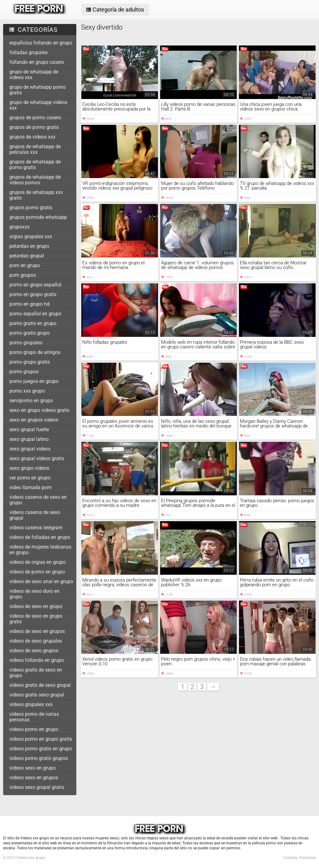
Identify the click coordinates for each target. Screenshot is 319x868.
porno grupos (24, 372)
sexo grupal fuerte (29, 429)
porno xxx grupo (27, 391)
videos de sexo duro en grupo (34, 594)
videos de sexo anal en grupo (41, 581)
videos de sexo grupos (34, 651)
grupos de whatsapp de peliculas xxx (35, 149)
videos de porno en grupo (37, 572)
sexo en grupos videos (34, 420)
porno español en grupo (35, 314)
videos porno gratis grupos (39, 758)
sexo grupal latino (29, 439)
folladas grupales (29, 52)
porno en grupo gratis (33, 294)
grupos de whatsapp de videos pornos (35, 180)
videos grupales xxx (31, 704)
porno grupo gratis (30, 362)
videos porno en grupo (34, 729)
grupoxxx (19, 227)
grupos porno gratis (31, 208)
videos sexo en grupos (34, 778)
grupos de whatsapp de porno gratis (35, 165)
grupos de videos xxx (32, 137)
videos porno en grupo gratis (41, 739)
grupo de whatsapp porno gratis (38, 90)
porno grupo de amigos (35, 352)
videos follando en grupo (37, 660)
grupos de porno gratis (34, 127)
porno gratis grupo (30, 333)
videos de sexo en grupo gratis (36, 619)
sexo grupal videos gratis (37, 458)
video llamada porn (31, 487)
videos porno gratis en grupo (41, 749)
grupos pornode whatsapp (38, 217)
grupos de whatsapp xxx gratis (36, 195)
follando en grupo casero (37, 62)
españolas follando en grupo (41, 43)
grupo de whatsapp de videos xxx (34, 75)
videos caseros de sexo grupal (35, 515)
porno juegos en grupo (34, 381)
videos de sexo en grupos (37, 631)
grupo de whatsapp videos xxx (38, 105)
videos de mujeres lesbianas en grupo (40, 550)
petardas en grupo (29, 246)
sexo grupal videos (30, 449)
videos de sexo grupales (36, 641)
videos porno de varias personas (34, 717)
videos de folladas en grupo (40, 537)
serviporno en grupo (31, 401)
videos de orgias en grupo (38, 562)
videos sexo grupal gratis (37, 787)
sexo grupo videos (29, 468)
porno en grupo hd (29, 304)
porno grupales (26, 343)
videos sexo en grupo (33, 768)
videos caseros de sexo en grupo (38, 500)
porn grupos (23, 275)
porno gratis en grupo (33, 323)
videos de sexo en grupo (36, 606)
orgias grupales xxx (31, 236)
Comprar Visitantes (300, 858)
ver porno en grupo (30, 478)
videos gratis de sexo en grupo (36, 673)
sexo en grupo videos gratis (39, 410)
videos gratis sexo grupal (37, 695)
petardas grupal (27, 256)
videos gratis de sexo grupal (40, 685)
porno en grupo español (35, 285)
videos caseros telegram (36, 528)
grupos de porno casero (35, 118)
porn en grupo (25, 265)
